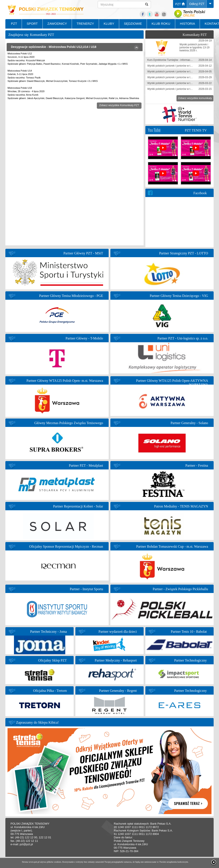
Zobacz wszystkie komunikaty (195, 98)
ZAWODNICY (57, 24)
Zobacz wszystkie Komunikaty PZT (119, 105)
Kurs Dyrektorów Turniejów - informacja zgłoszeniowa (178, 60)
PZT (180, 4)
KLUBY (109, 24)
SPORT (32, 24)
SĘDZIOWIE (133, 24)
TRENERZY (85, 24)
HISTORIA (188, 24)
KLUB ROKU (161, 24)
